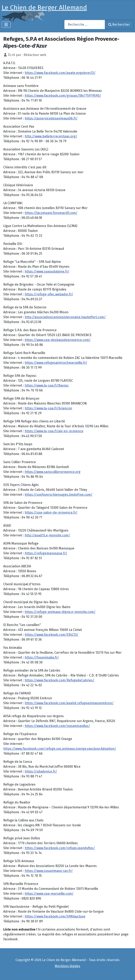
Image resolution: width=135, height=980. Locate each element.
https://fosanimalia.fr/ (42, 657)
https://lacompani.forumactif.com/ (51, 213)
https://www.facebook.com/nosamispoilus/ (57, 726)
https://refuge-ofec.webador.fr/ (49, 294)
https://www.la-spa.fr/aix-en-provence (54, 431)
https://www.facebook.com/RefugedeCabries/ (59, 680)
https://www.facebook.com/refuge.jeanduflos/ (60, 848)
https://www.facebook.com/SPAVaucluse (55, 916)
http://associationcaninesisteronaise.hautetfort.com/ (65, 317)
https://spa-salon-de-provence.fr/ (51, 512)
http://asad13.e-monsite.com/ (47, 535)
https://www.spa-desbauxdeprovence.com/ (58, 340)
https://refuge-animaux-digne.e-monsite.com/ (60, 612)
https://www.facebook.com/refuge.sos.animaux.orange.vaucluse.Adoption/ (60, 749)
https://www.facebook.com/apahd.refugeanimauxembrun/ (69, 703)
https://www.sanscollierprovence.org (53, 472)
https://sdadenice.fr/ (41, 771)
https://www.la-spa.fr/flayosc (47, 385)
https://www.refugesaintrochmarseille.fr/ (56, 363)
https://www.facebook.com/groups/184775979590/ (63, 96)
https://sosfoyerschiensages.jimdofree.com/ (59, 495)
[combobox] (85, 25)
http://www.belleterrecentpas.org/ (51, 136)
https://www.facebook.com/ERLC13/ (52, 635)
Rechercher (119, 25)
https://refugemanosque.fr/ (46, 553)
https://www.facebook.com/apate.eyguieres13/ (60, 73)
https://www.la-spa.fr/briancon (48, 408)
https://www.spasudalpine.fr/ (47, 271)
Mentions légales (67, 966)
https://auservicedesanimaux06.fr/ (51, 118)
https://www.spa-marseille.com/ (49, 894)
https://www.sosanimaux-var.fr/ (49, 871)
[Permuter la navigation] (6, 25)
